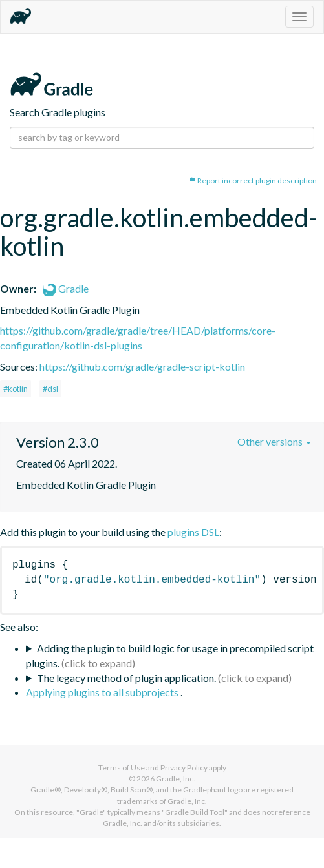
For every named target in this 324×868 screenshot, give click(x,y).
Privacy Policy (184, 768)
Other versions (274, 441)
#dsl (50, 389)
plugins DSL (193, 532)
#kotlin (16, 389)
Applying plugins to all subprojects (103, 692)
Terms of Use (122, 768)
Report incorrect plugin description (253, 181)
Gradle (66, 288)
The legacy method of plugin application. (126, 678)
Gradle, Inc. (176, 779)
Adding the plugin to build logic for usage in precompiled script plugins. (170, 656)
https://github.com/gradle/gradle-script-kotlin (142, 367)
